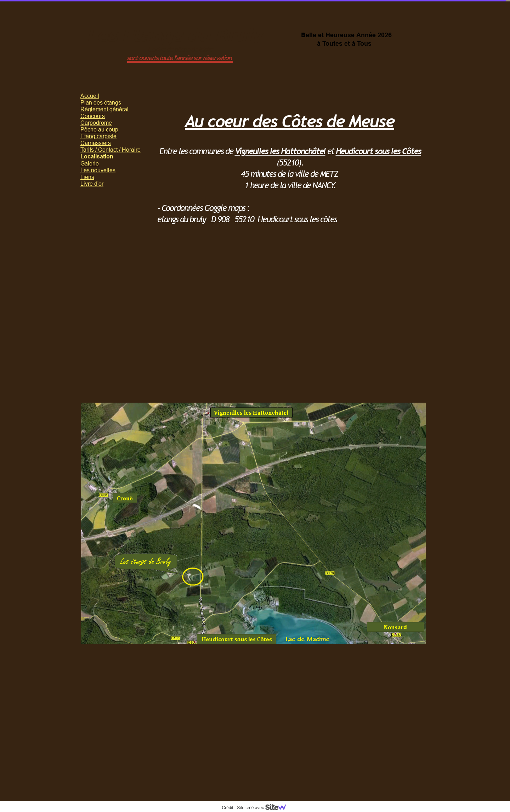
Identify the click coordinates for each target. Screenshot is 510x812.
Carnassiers (96, 143)
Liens (87, 177)
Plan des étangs (101, 102)
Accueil (90, 96)
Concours (93, 116)
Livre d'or (92, 184)
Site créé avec (264, 808)
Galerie (90, 163)
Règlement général (104, 109)
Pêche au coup (99, 129)
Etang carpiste (98, 136)
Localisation (97, 156)
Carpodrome (96, 123)
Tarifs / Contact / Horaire (110, 150)
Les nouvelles (98, 170)
